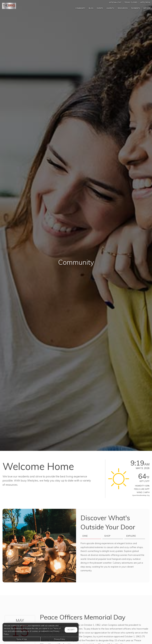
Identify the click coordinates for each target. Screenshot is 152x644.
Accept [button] (71, 630)
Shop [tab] (107, 536)
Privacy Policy (60, 639)
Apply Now (145, 2)
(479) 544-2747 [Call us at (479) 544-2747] (115, 2)
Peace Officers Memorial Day (83, 617)
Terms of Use (22, 639)
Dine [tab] (85, 536)
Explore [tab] (131, 536)
